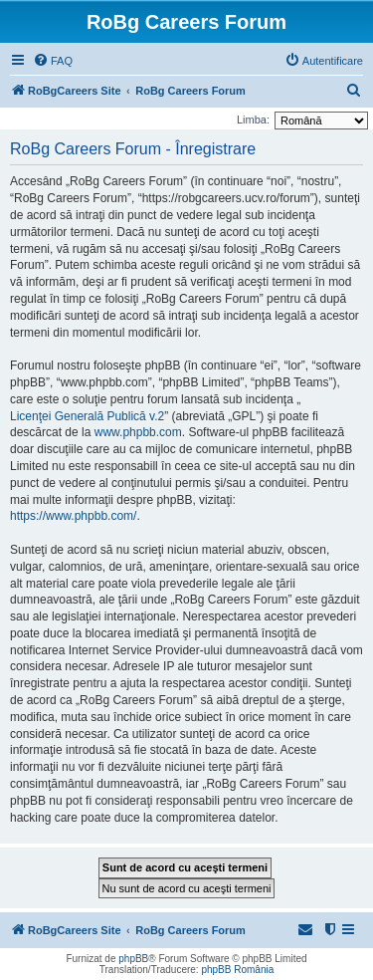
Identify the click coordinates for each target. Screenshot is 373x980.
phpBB (133, 959)
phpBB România (237, 970)
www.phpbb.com (138, 432)
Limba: (253, 120)
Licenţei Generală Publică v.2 (87, 416)
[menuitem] (53, 61)
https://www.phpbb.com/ (73, 516)
